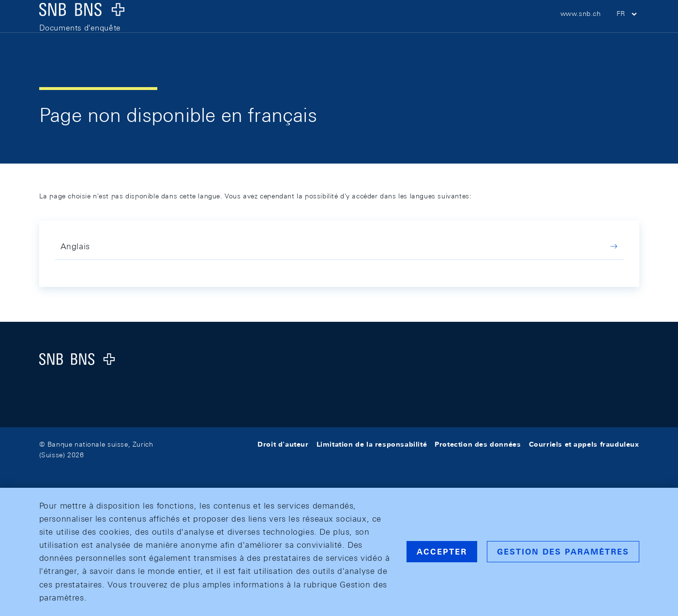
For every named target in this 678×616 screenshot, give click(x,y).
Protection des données (478, 444)
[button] (628, 29)
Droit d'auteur (283, 444)
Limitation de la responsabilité (372, 444)
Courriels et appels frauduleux (584, 444)
